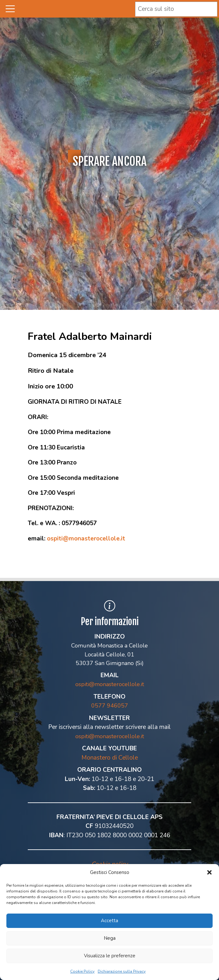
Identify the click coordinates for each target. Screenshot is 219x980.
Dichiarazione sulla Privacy (122, 971)
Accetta (109, 921)
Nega (110, 938)
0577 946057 (110, 706)
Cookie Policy (82, 971)
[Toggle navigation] (10, 9)
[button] (209, 872)
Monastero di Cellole (110, 758)
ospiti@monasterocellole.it (86, 539)
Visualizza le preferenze (110, 956)
